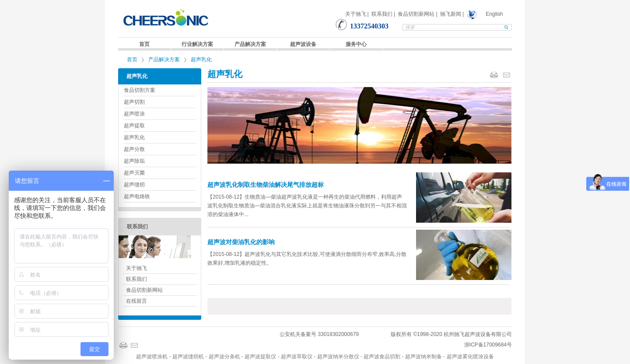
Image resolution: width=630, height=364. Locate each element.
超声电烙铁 (137, 196)
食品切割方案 (140, 90)
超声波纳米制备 (423, 357)
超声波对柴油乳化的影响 (241, 242)
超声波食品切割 (382, 357)
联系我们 (382, 14)
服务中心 (356, 44)
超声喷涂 (134, 114)
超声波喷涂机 (152, 357)
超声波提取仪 (260, 357)
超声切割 (134, 102)
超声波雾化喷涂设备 (470, 357)
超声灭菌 (134, 173)
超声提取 (134, 126)
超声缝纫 (134, 185)
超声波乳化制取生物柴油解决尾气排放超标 (266, 185)
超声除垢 (134, 161)
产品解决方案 (250, 44)
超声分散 (134, 149)
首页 (144, 44)
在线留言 (136, 301)
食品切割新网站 (416, 14)
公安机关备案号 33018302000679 (319, 334)
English (494, 14)
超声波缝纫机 (188, 357)
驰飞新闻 (451, 14)
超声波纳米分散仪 (338, 357)
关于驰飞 (356, 14)
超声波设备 (303, 44)
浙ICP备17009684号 (488, 345)
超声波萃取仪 (297, 357)
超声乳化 (201, 59)
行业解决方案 (197, 44)
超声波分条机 (224, 357)
